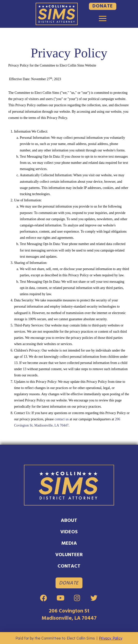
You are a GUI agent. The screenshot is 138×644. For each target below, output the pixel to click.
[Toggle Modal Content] (103, 19)
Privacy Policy (111, 638)
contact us (62, 419)
